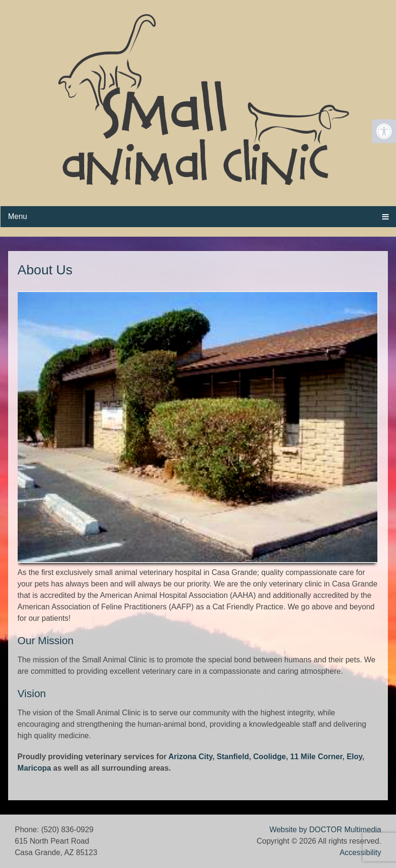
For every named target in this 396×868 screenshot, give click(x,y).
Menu (18, 216)
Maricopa (34, 768)
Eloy (355, 757)
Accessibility (360, 852)
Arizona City (191, 757)
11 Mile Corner (316, 757)
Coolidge (269, 757)
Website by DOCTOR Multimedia (325, 830)
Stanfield (233, 757)
